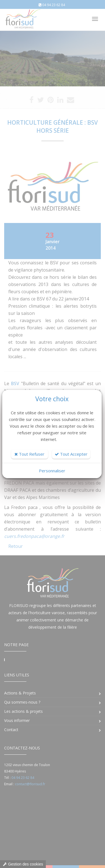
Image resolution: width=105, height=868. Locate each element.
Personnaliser (52, 471)
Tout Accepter (71, 454)
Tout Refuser (29, 454)
